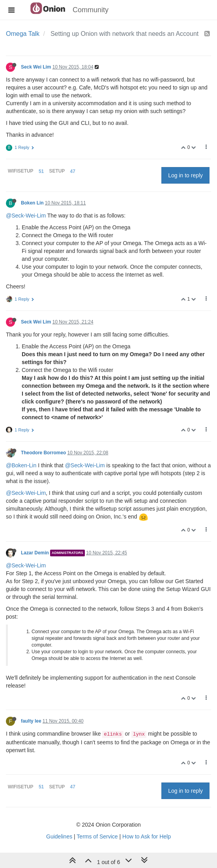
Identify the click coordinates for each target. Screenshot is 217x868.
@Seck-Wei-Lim (26, 216)
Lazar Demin (35, 553)
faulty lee (31, 721)
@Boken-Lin (21, 465)
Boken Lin (32, 203)
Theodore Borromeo (43, 453)
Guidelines (59, 836)
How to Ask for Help (147, 836)
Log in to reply (185, 175)
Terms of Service (97, 836)
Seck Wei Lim (36, 67)
